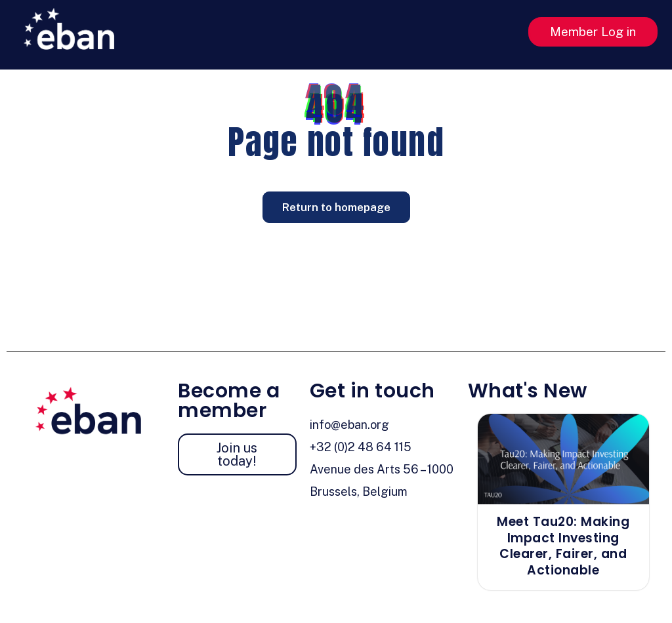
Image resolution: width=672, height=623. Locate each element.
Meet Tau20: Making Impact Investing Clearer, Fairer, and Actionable (563, 546)
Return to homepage (336, 207)
